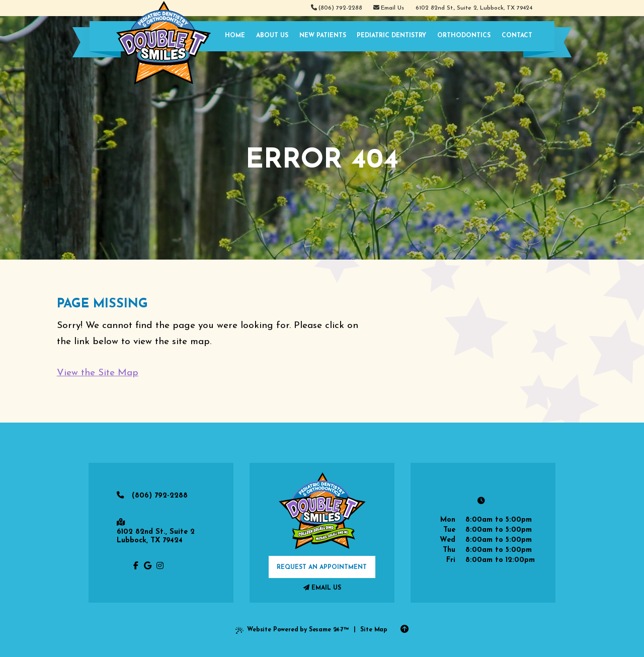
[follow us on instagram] (160, 566)
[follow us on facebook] (136, 566)
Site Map (374, 630)
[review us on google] (148, 566)
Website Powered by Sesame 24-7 (292, 632)
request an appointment (322, 567)
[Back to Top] (405, 630)
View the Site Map (98, 373)
